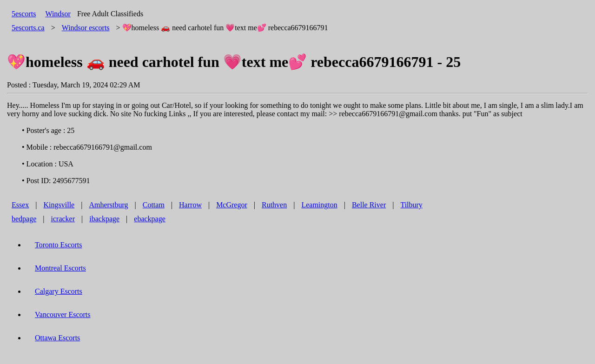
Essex (20, 205)
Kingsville (59, 205)
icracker (63, 219)
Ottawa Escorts (57, 338)
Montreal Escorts (60, 268)
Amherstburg (108, 205)
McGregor (232, 205)
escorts (86, 28)
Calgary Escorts (59, 291)
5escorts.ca (28, 28)
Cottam (154, 205)
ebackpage (150, 219)
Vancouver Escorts (63, 314)
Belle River (369, 205)
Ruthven (274, 205)
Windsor (58, 14)
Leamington (319, 205)
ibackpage (104, 219)
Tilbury (411, 205)
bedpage (24, 219)
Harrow (190, 205)
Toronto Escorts (59, 245)
